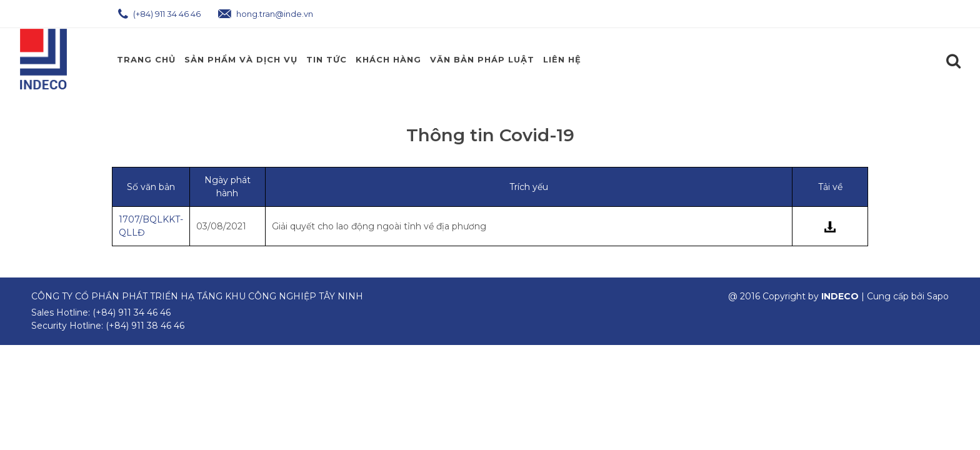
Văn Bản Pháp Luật (482, 59)
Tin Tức (327, 59)
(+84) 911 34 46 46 (159, 14)
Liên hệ (562, 59)
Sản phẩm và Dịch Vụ (241, 59)
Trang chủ (146, 59)
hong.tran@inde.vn (266, 14)
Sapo (938, 296)
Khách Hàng (388, 59)
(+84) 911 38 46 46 (145, 326)
